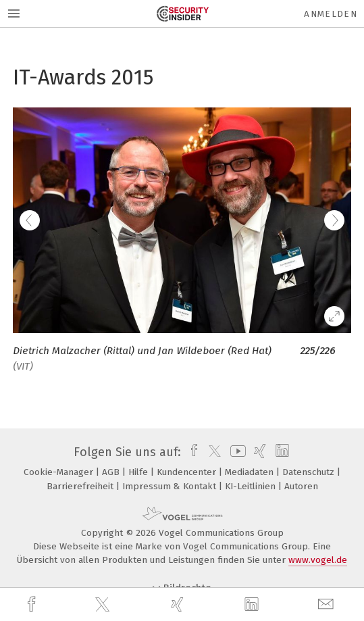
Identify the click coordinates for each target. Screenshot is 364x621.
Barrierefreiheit (81, 486)
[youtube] (236, 452)
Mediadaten (251, 472)
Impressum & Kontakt (171, 486)
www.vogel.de (318, 560)
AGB (112, 472)
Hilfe (139, 472)
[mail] (328, 604)
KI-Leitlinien (252, 486)
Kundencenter (188, 472)
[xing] (179, 604)
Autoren (301, 486)
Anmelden (331, 14)
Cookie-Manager (60, 472)
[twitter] (104, 605)
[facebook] (33, 604)
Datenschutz (310, 472)
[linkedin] (253, 605)
